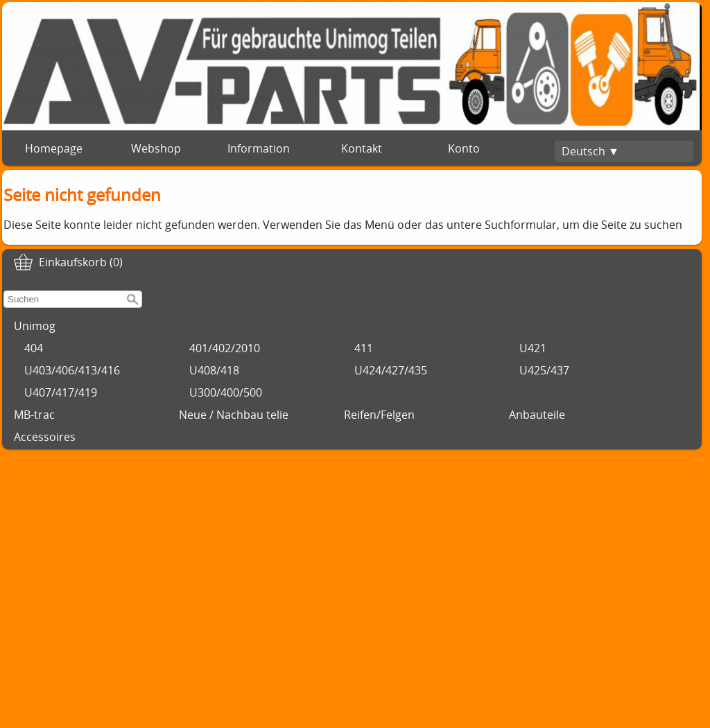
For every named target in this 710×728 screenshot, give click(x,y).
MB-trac (34, 415)
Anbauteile (537, 415)
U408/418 (214, 370)
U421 (533, 348)
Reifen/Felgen (379, 415)
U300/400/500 (226, 392)
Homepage (54, 148)
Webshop (156, 148)
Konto (464, 148)
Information (259, 148)
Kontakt (362, 148)
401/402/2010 (225, 348)
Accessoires (45, 437)
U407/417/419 (61, 392)
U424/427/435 (391, 370)
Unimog (35, 326)
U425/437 (544, 370)
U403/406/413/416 (72, 370)
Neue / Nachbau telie (234, 415)
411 (364, 348)
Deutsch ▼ (590, 151)
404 (34, 348)
